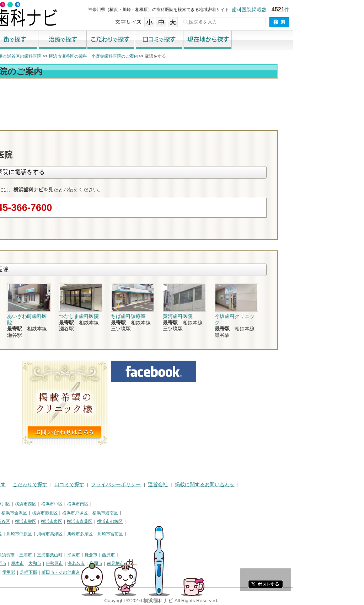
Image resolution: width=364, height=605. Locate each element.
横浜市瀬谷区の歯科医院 (89, 56)
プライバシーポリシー (187, 485)
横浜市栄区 (97, 521)
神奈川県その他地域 (23, 555)
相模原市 (55, 555)
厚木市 (89, 563)
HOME (11, 485)
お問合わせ (289, 124)
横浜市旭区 (14, 521)
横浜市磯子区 (55, 513)
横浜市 (10, 504)
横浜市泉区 (123, 521)
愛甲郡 (80, 572)
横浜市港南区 (176, 513)
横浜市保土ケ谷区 (21, 513)
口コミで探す (230, 40)
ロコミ (330, 124)
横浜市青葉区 (151, 521)
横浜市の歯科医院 (41, 56)
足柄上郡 (60, 572)
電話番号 (248, 124)
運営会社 (229, 485)
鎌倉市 (162, 555)
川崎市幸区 (62, 534)
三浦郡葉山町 (121, 555)
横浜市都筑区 (181, 521)
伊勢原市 (125, 563)
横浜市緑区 (40, 521)
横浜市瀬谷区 (68, 521)
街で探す (85, 40)
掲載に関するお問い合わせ (276, 485)
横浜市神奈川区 (66, 504)
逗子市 (53, 563)
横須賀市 (77, 555)
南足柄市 (187, 563)
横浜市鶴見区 (34, 504)
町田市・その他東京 (132, 572)
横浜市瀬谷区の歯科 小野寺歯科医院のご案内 (165, 56)
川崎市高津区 (121, 534)
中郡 (43, 572)
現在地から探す (279, 40)
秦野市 (71, 563)
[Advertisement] (182, 100)
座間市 (167, 563)
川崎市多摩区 (151, 534)
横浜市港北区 (116, 513)
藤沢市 (180, 555)
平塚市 (145, 555)
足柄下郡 (100, 572)
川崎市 (10, 534)
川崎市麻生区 (16, 542)
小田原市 (12, 563)
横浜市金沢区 (85, 513)
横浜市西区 (97, 504)
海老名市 (147, 563)
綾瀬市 (10, 572)
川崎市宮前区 (181, 534)
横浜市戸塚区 (146, 513)
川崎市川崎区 (34, 534)
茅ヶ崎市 (34, 563)
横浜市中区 (123, 504)
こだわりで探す (182, 40)
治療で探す (134, 40)
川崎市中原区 (90, 534)
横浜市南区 (149, 504)
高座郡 (27, 572)
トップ (10, 56)
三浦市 (97, 555)
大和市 (106, 563)
